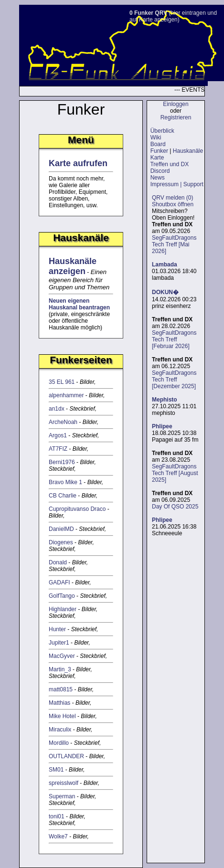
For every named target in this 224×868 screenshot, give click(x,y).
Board (158, 144)
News (158, 178)
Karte (157, 158)
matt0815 (61, 689)
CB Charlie (63, 496)
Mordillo (59, 743)
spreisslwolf (64, 783)
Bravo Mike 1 (65, 482)
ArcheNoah (63, 422)
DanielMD (61, 529)
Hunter (57, 629)
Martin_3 (60, 669)
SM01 (56, 770)
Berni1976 (62, 462)
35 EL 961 (62, 382)
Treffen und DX (169, 164)
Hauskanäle (188, 151)
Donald (58, 562)
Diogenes (61, 542)
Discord (160, 171)
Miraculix (60, 730)
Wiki (156, 138)
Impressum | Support (177, 184)
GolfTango (62, 596)
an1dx (57, 409)
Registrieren (176, 117)
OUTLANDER (66, 756)
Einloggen (176, 104)
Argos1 (58, 435)
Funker (159, 151)
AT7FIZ (58, 449)
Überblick (162, 131)
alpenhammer (66, 395)
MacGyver (62, 656)
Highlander (63, 609)
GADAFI (59, 582)
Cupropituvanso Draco (77, 509)
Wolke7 (58, 836)
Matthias (59, 703)
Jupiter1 (59, 643)
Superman (62, 796)
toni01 (57, 816)
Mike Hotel (62, 716)
